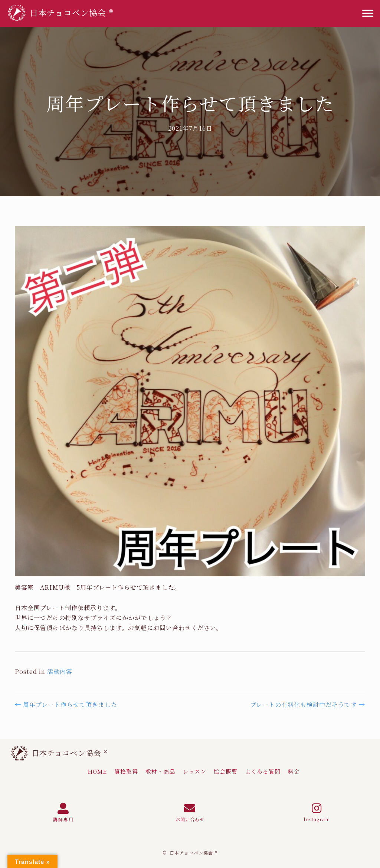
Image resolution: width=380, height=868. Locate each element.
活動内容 (60, 672)
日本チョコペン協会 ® (70, 753)
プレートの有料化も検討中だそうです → (308, 705)
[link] (97, 772)
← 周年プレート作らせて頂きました (66, 705)
